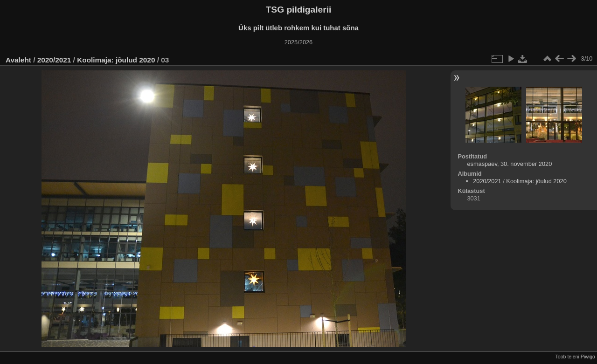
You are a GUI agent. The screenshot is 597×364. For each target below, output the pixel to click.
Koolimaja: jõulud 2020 (116, 60)
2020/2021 (54, 60)
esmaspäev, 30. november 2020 (509, 164)
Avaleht (18, 60)
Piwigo (588, 357)
